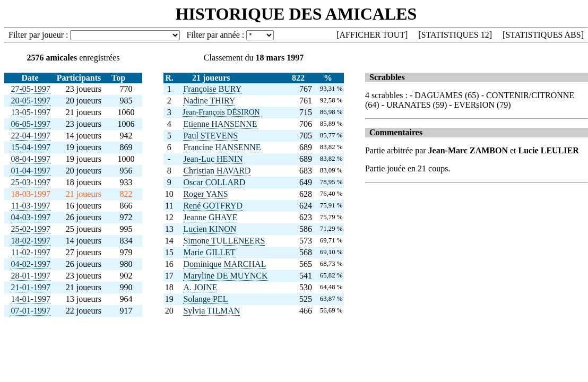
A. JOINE (200, 287)
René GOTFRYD (213, 206)
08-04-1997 (31, 159)
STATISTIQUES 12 (455, 35)
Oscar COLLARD (214, 182)
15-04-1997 (31, 147)
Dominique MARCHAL (224, 264)
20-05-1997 (31, 101)
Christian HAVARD (217, 171)
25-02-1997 (31, 229)
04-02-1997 (31, 264)
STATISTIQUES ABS (543, 35)
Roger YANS (205, 194)
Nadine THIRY (209, 101)
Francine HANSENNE (222, 147)
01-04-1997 (31, 171)
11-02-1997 (31, 252)
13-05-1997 (31, 112)
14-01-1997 (31, 299)
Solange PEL (205, 299)
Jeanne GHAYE (210, 217)
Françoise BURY (212, 89)
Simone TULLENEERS (224, 241)
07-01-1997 (31, 311)
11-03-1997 (31, 206)
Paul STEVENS (210, 136)
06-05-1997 (31, 124)
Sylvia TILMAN (211, 311)
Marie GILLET (209, 252)
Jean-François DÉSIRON (221, 112)
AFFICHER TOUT (372, 35)
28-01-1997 (31, 276)
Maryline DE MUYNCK (225, 276)
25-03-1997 (31, 182)
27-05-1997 (31, 89)
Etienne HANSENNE (220, 124)
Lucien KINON (210, 229)
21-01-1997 (31, 287)
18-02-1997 (31, 241)
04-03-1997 (31, 217)
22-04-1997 (31, 136)
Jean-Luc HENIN (213, 159)
